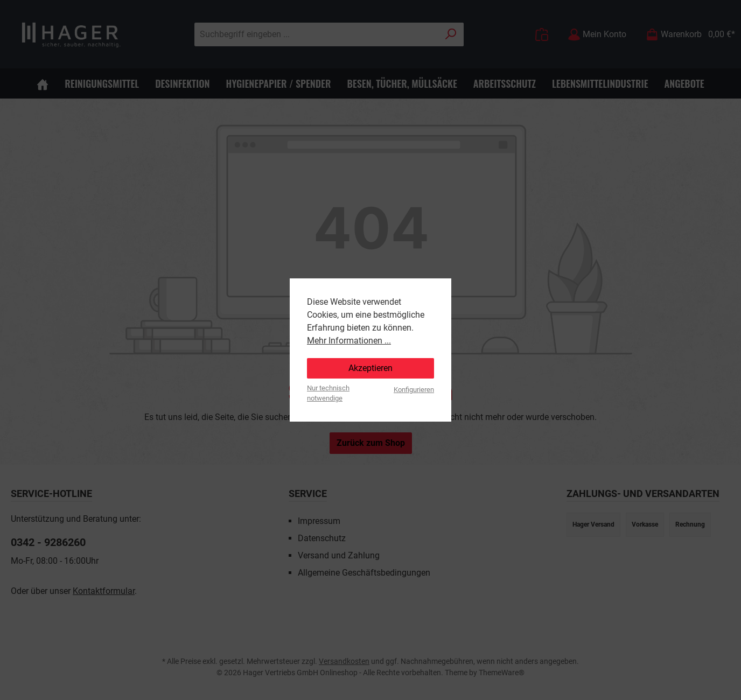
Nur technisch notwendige (328, 393)
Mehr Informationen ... (349, 341)
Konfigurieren (414, 390)
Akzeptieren (370, 368)
